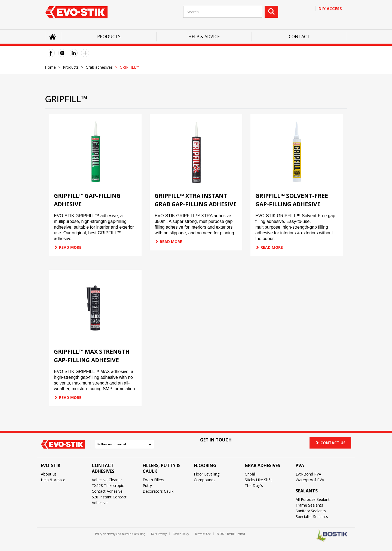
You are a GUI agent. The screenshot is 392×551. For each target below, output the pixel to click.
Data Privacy (159, 534)
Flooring (205, 465)
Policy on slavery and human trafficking (120, 534)
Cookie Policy (181, 534)
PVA (300, 465)
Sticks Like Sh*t (258, 480)
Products (109, 37)
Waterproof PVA (310, 480)
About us (49, 474)
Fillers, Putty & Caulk (161, 468)
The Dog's (254, 485)
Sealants (307, 491)
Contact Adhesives (103, 468)
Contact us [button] (330, 443)
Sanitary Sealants (311, 511)
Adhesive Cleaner (107, 480)
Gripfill (250, 474)
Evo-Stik (51, 465)
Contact (299, 37)
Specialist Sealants (312, 517)
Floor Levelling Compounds (207, 477)
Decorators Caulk (158, 491)
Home (50, 67)
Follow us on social (124, 444)
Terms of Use (203, 534)
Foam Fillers (153, 480)
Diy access (330, 8)
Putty (147, 485)
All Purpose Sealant (313, 499)
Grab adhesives (99, 67)
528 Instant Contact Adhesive (109, 500)
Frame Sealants (309, 505)
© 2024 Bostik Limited (231, 534)
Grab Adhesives (262, 465)
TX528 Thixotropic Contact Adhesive (108, 488)
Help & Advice (204, 37)
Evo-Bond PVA (308, 474)
